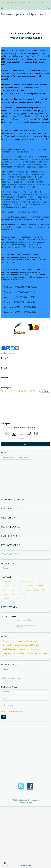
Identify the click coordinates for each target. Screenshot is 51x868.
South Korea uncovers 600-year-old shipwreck (21, 649)
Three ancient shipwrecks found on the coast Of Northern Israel (25, 655)
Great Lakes (15, 590)
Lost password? (19, 711)
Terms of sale (26, 865)
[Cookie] (5, 863)
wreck (33, 599)
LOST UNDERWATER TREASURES (16, 457)
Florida (32, 594)
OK (26, 444)
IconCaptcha (21, 439)
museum (32, 582)
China (5, 590)
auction (36, 590)
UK (39, 599)
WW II (40, 594)
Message (5, 388)
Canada (22, 586)
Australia (6, 582)
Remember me (9, 705)
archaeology (22, 599)
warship (14, 594)
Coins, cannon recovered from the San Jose (20, 641)
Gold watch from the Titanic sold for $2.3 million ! (22, 645)
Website (5, 378)
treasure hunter (9, 599)
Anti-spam (6, 424)
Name (4, 358)
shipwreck (40, 586)
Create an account (7, 711)
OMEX (45, 590)
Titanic (5, 594)
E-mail (4, 368)
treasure (22, 582)
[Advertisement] (26, 480)
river (40, 582)
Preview (45, 391)
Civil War (23, 594)
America (6, 586)
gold (14, 582)
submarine (26, 590)
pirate (30, 586)
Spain (14, 586)
